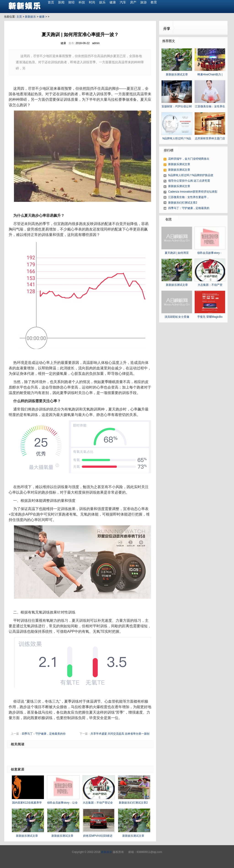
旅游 (144, 2)
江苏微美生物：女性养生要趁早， (189, 197)
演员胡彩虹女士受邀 (177, 317)
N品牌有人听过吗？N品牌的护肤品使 (191, 175)
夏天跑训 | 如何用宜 (177, 253)
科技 (82, 2)
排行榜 (169, 150)
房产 (133, 2)
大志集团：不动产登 (210, 285)
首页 (51, 2)
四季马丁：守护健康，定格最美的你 (44, 734)
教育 (154, 2)
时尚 (92, 2)
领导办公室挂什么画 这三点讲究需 (189, 181)
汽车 (123, 2)
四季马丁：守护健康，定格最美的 (189, 208)
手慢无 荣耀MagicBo (210, 317)
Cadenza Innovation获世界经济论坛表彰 (193, 192)
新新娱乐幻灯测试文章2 (133, 803)
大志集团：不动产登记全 (98, 803)
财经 (72, 2)
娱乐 (102, 2)
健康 (113, 2)
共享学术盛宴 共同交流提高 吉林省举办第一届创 (120, 734)
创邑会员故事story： (210, 253)
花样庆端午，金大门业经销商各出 (189, 159)
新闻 (61, 2)
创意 (169, 219)
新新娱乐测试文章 (27, 836)
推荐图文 (169, 41)
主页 (19, 17)
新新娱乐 (30, 17)
